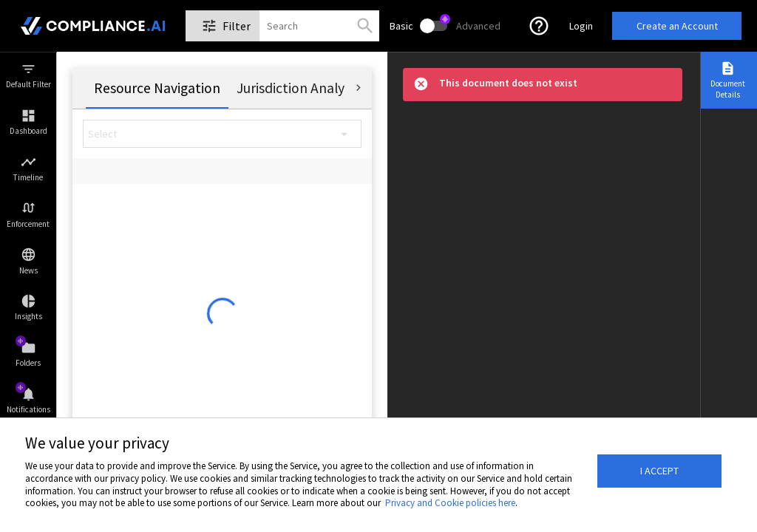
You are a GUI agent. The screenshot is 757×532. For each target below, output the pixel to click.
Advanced (478, 26)
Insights (28, 316)
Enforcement (28, 224)
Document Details (728, 89)
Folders (28, 363)
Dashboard (28, 131)
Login (581, 26)
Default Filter (28, 84)
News (28, 270)
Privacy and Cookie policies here (450, 503)
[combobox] (283, 26)
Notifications (28, 409)
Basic (401, 26)
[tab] (157, 88)
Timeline (28, 177)
